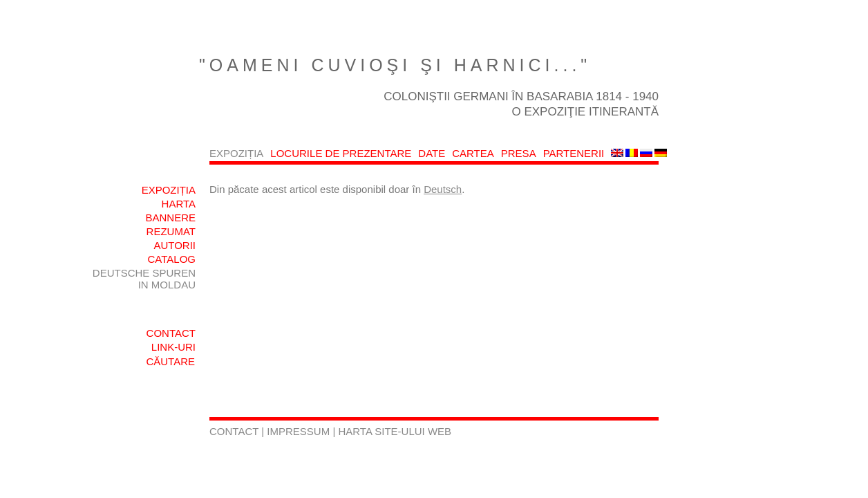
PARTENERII (574, 153)
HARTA (179, 204)
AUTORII (174, 245)
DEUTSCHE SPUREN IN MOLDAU (144, 279)
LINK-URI (173, 347)
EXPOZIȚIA (236, 153)
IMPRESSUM (300, 431)
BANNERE (170, 218)
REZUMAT (171, 231)
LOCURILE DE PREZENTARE (341, 153)
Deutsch (443, 189)
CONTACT (171, 333)
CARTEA (473, 153)
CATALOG (172, 259)
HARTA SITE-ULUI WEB (395, 431)
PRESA (519, 153)
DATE (432, 153)
